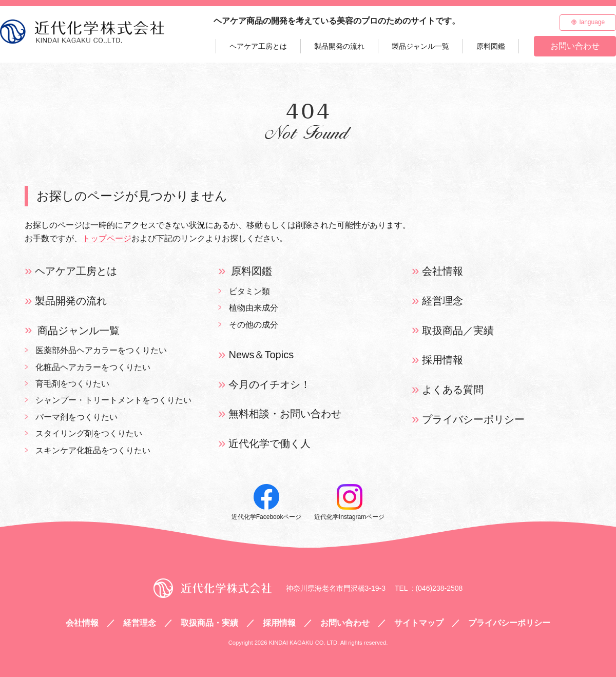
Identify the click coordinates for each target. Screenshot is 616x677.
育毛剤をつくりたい (72, 384)
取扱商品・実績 (209, 623)
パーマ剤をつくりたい (76, 417)
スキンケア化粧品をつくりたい (93, 450)
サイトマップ (419, 623)
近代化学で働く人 (269, 443)
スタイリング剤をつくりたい (89, 433)
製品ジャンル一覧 (420, 46)
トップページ (107, 238)
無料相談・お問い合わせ (285, 414)
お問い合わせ (575, 46)
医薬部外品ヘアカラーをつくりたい (101, 350)
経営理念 (442, 301)
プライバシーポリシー (473, 419)
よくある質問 (453, 390)
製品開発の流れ (339, 46)
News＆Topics (261, 355)
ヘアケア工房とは (258, 46)
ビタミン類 (249, 291)
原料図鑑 (491, 46)
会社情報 (442, 271)
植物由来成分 (254, 308)
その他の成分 (254, 325)
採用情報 (442, 360)
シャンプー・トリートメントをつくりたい (113, 400)
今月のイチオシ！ (269, 384)
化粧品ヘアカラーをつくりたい (93, 367)
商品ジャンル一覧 (79, 331)
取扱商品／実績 (458, 331)
